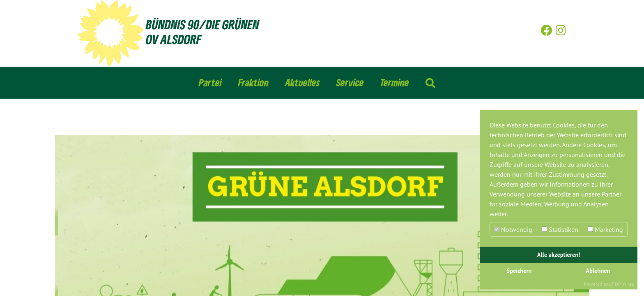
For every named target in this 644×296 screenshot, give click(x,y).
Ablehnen (598, 271)
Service (350, 82)
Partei (210, 82)
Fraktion (253, 82)
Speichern (519, 271)
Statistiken (560, 229)
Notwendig (513, 229)
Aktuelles (302, 82)
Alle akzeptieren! (559, 255)
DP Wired (624, 284)
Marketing (605, 229)
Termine (395, 82)
